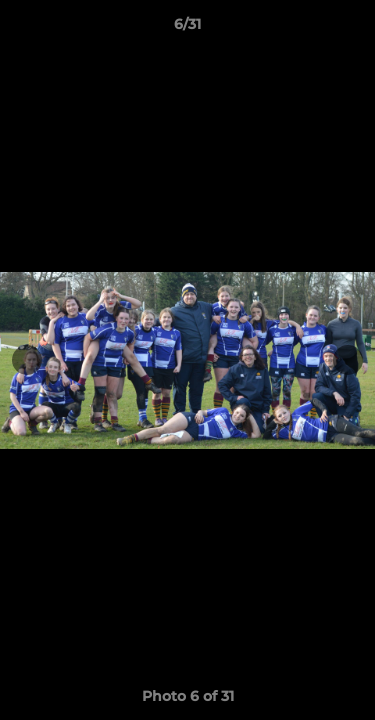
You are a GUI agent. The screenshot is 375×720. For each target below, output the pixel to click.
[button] (351, 29)
